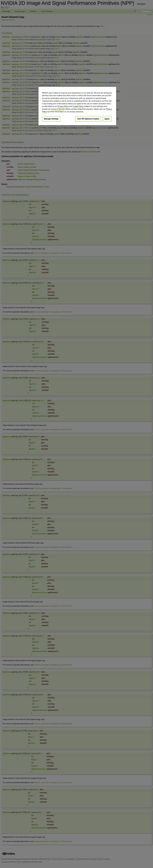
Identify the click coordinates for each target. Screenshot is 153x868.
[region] (77, 106)
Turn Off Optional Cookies (88, 119)
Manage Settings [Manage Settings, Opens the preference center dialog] (51, 119)
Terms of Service (58, 109)
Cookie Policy (78, 106)
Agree (107, 119)
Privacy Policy (63, 106)
